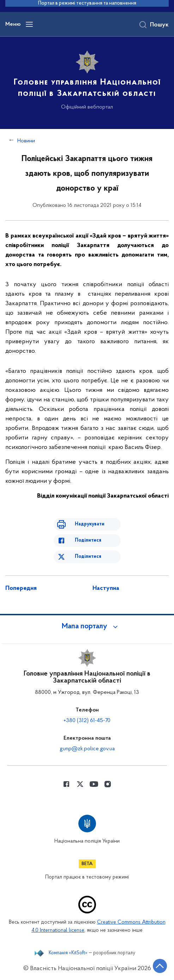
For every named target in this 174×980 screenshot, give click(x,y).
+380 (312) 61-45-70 (87, 721)
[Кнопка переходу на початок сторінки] (160, 966)
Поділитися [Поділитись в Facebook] (88, 540)
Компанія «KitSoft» (68, 953)
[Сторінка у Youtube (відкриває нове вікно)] (94, 784)
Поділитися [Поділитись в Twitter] (88, 557)
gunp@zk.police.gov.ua (87, 749)
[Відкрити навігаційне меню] (29, 24)
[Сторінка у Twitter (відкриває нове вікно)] (80, 784)
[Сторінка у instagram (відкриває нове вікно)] (108, 784)
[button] (87, 627)
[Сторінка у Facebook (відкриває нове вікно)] (66, 784)
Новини (26, 141)
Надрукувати (90, 524)
